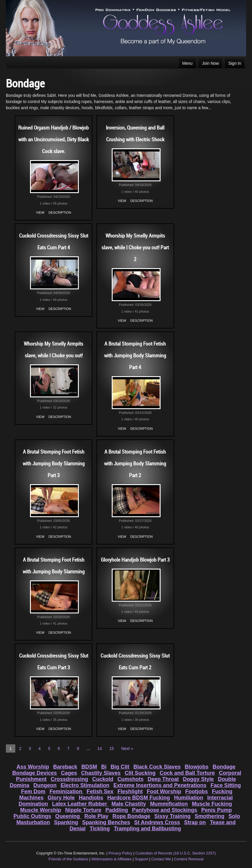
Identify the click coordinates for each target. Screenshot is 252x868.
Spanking (66, 822)
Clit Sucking (140, 773)
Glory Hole (61, 798)
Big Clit (120, 767)
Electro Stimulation (85, 785)
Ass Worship (33, 767)
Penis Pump (216, 810)
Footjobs (197, 791)
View (40, 213)
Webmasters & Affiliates (112, 859)
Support (141, 859)
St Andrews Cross (157, 822)
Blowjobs (197, 767)
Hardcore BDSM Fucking (139, 798)
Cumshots (130, 779)
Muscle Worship (41, 810)
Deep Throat (163, 779)
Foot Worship (164, 791)
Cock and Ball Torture (187, 773)
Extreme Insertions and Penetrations (160, 785)
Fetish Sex (100, 791)
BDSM (89, 767)
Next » (127, 748)
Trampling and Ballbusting (147, 829)
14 (100, 748)
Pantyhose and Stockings (165, 810)
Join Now (211, 63)
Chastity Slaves (101, 773)
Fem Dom (33, 791)
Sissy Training (172, 816)
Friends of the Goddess (68, 859)
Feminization (66, 791)
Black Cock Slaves (157, 767)
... (88, 748)
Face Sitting (226, 785)
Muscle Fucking (212, 804)
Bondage (224, 767)
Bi (104, 767)
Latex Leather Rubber (80, 804)
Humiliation (189, 798)
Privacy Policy (120, 853)
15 (112, 748)
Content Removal (188, 859)
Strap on (195, 822)
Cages (69, 773)
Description (60, 213)
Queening (68, 816)
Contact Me (161, 859)
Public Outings (32, 816)
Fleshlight (130, 791)
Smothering (210, 816)
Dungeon (45, 785)
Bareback (65, 767)
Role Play (96, 816)
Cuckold (103, 779)
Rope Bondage (131, 816)
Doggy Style (198, 779)
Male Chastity (129, 804)
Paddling (117, 810)
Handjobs (91, 798)
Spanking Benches (106, 822)
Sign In (235, 63)
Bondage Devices (35, 773)
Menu (187, 63)
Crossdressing (69, 779)
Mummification (169, 804)
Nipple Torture (83, 810)
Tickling (100, 829)
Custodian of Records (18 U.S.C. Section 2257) (176, 853)
